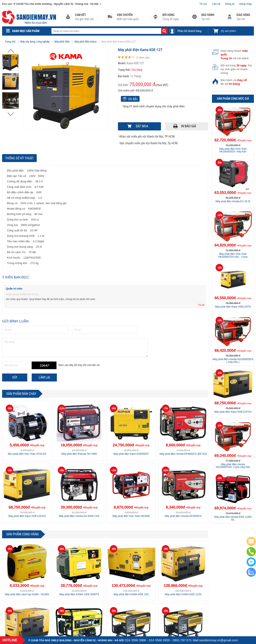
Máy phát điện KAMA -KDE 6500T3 (79, 594)
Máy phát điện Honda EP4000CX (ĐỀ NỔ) (183, 454)
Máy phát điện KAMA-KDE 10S (131, 594)
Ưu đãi (130, 99)
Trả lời (201, 305)
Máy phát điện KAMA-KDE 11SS (183, 594)
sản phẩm (228, 31)
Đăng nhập (246, 4)
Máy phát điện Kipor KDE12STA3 (27, 516)
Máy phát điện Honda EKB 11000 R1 (233, 518)
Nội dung (75, 348)
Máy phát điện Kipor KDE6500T (131, 454)
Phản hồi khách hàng (190, 31)
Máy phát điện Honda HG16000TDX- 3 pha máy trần (233, 466)
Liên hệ (216, 4)
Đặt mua (142, 126)
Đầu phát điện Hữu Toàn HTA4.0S (27, 454)
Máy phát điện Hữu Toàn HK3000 (131, 516)
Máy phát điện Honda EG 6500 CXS (79, 516)
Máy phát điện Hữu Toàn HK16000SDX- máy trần (233, 150)
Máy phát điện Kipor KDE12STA (233, 307)
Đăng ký (230, 4)
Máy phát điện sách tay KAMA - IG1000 (27, 594)
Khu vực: (8, 4)
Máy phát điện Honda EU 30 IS (233, 201)
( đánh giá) (143, 58)
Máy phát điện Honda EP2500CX (183, 516)
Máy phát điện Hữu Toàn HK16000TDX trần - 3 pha (233, 255)
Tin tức (203, 4)
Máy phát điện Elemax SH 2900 (79, 454)
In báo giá (189, 126)
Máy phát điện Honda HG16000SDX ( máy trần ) (233, 361)
